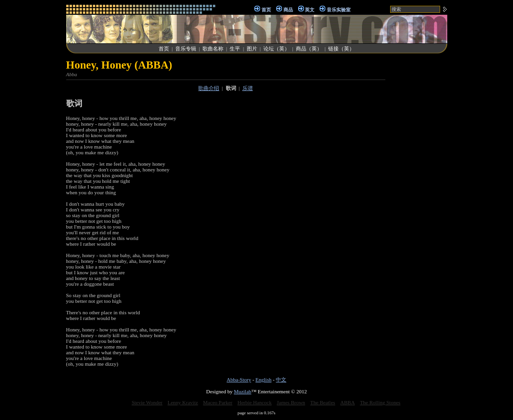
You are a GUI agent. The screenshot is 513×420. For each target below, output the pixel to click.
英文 (310, 10)
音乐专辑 (186, 49)
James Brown (291, 402)
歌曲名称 (213, 49)
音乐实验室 (339, 10)
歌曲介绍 (209, 88)
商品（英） (309, 49)
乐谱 (248, 88)
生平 (235, 49)
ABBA (347, 402)
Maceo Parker (217, 402)
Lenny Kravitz (183, 402)
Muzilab (243, 391)
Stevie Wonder (147, 402)
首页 (266, 10)
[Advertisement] (419, 202)
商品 (288, 10)
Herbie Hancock (254, 402)
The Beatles (322, 402)
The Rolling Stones (380, 402)
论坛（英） (277, 49)
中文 (281, 380)
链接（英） (341, 49)
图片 (252, 49)
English (263, 380)
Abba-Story (239, 380)
